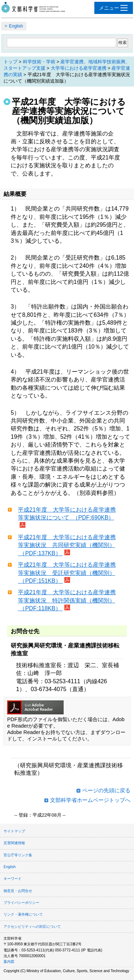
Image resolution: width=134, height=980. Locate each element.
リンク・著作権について (23, 914)
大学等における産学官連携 (79, 68)
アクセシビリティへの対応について (32, 927)
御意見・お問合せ (18, 891)
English (16, 26)
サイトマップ (14, 831)
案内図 (9, 962)
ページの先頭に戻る (106, 790)
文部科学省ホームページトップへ (90, 800)
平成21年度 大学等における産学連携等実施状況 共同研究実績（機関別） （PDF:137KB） (67, 545)
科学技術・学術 (39, 62)
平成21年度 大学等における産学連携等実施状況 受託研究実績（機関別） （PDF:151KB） (67, 573)
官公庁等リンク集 (18, 855)
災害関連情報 (14, 843)
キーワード (13, 879)
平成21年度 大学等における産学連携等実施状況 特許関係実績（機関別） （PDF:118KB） (67, 600)
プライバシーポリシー (21, 903)
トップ (11, 62)
